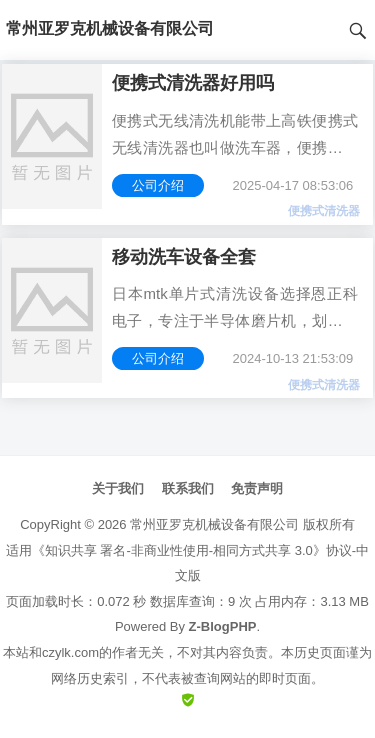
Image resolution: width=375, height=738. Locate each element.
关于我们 (118, 488)
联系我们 (188, 488)
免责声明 (257, 488)
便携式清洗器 (324, 211)
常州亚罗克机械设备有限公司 (214, 524)
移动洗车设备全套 (184, 257)
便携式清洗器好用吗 (193, 83)
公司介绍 (158, 185)
